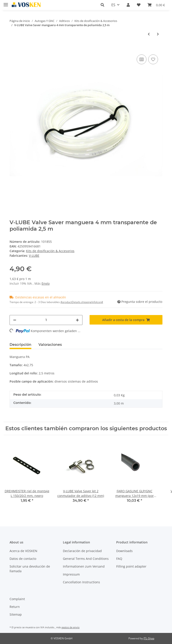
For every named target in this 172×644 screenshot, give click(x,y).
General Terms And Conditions (86, 559)
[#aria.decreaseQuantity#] (15, 320)
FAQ (119, 559)
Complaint (17, 599)
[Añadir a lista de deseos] (153, 59)
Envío (46, 283)
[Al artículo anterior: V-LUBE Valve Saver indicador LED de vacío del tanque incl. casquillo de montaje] (149, 34)
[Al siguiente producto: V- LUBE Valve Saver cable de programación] (158, 34)
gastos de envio (71, 627)
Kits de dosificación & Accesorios (50, 251)
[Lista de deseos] (139, 5)
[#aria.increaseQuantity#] (77, 320)
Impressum (71, 574)
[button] (102, 5)
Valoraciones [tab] (50, 345)
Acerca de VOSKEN (23, 551)
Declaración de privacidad (82, 551)
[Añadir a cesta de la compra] (13, 47)
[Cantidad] (46, 320)
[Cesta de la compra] (156, 5)
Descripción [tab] (20, 345)
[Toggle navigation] (6, 3)
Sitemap (16, 614)
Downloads (124, 551)
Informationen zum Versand (84, 566)
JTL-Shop (149, 638)
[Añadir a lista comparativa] (142, 59)
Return (15, 607)
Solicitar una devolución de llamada (30, 569)
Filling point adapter (131, 566)
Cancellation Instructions (81, 582)
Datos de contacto (23, 559)
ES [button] (113, 5)
